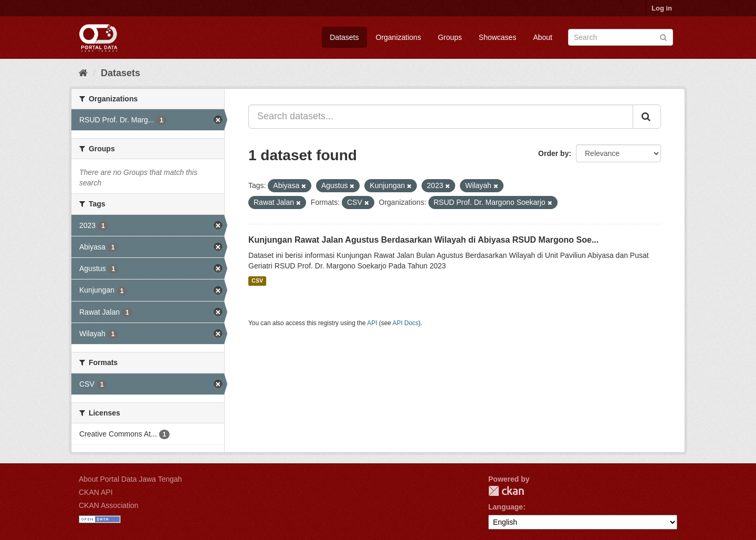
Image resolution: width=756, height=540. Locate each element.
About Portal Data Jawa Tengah (130, 479)
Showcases (498, 37)
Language (506, 507)
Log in (662, 8)
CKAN (506, 491)
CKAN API (96, 492)
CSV (257, 281)
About (543, 37)
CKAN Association (109, 505)
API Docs (406, 323)
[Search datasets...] (441, 117)
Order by (553, 153)
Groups (450, 37)
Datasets (344, 37)
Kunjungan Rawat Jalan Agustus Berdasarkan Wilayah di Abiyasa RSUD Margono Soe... (423, 240)
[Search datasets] (621, 37)
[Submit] (663, 37)
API (372, 323)
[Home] (83, 73)
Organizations (398, 37)
